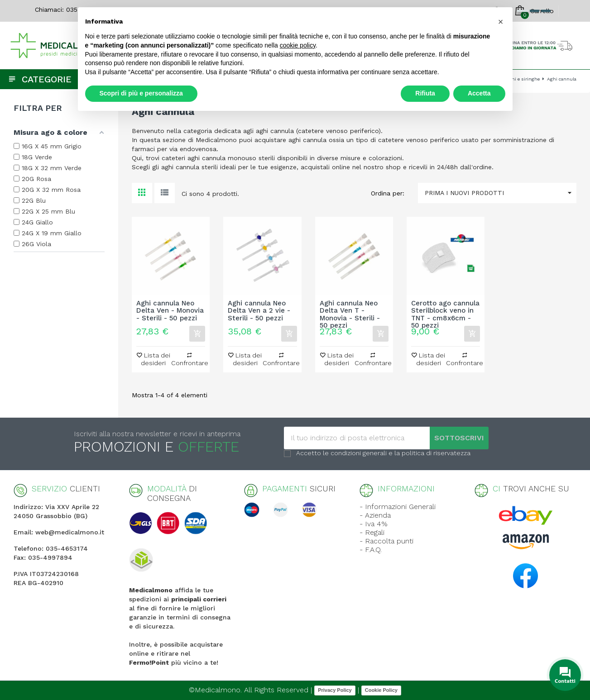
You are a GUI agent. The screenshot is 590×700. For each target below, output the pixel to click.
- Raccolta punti (386, 541)
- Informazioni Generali (398, 507)
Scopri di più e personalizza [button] (141, 93)
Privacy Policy (335, 690)
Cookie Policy (381, 690)
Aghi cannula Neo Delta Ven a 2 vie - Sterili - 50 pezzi (259, 311)
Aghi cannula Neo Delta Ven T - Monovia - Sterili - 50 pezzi (350, 311)
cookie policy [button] (298, 45)
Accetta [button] (479, 93)
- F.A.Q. (371, 550)
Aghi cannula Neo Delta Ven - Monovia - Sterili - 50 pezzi (170, 311)
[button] (501, 22)
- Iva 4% (374, 524)
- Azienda (375, 515)
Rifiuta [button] (425, 93)
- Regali (372, 532)
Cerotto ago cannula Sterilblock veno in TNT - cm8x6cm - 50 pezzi (445, 311)
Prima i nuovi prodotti (501, 193)
